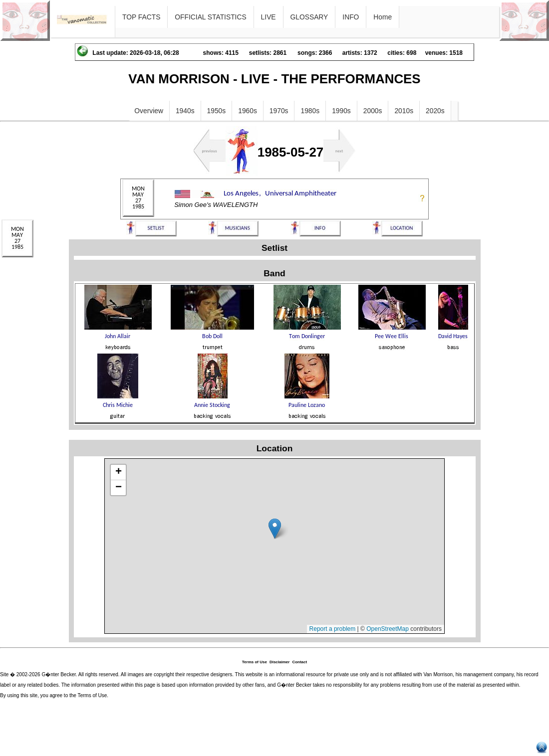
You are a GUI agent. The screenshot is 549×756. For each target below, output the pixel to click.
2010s (404, 111)
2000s (373, 111)
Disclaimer (279, 662)
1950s (217, 111)
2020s (435, 111)
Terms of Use (255, 662)
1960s (248, 111)
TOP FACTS (141, 17)
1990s (341, 111)
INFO (351, 17)
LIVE (269, 17)
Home (383, 17)
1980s (310, 111)
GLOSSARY (309, 17)
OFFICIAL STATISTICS (210, 17)
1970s (279, 111)
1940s (185, 111)
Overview (149, 111)
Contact (299, 662)
